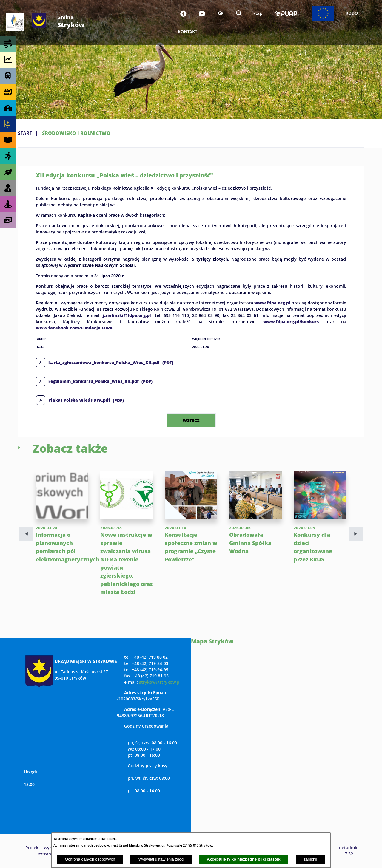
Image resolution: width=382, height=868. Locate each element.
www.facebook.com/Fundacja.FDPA (74, 328)
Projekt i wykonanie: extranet (46, 851)
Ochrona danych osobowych (90, 859)
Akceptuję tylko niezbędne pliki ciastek (244, 859)
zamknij (310, 859)
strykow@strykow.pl (160, 682)
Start (25, 133)
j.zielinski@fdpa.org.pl (127, 315)
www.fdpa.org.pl (272, 303)
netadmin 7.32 (349, 851)
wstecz (191, 420)
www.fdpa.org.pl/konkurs (291, 321)
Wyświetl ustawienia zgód (161, 859)
